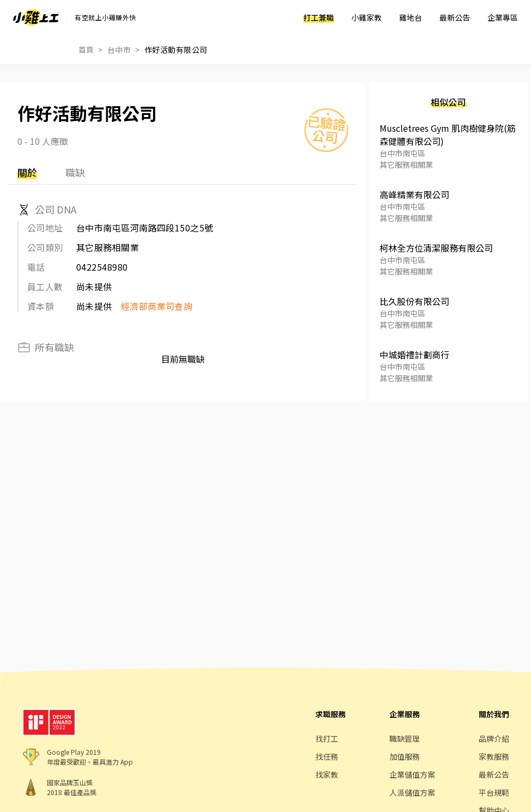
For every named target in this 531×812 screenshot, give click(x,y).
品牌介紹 (494, 738)
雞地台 (411, 17)
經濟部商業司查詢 (157, 306)
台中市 (119, 50)
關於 (27, 172)
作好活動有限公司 (176, 50)
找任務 (327, 756)
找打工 (327, 738)
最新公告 (455, 17)
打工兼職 (319, 17)
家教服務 (494, 756)
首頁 (86, 50)
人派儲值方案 (412, 792)
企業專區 (503, 17)
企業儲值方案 (412, 774)
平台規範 (494, 792)
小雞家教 (367, 17)
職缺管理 (405, 738)
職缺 (75, 172)
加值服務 (405, 756)
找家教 (327, 774)
